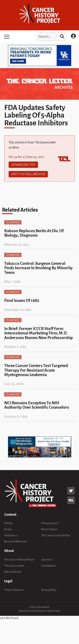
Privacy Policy (49, 590)
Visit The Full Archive (28, 174)
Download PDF (23, 165)
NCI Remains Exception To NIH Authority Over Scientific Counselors (37, 405)
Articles (9, 523)
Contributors (49, 566)
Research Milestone (16, 542)
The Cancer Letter (14, 566)
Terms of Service (14, 590)
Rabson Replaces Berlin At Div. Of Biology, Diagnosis (34, 233)
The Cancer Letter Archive (56, 535)
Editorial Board (13, 572)
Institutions (11, 535)
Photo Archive (49, 529)
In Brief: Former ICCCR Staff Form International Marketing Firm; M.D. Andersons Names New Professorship (39, 333)
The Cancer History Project (19, 560)
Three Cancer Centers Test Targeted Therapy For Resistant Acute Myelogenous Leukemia (36, 370)
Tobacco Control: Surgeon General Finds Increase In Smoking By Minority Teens (38, 268)
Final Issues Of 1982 (22, 300)
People (8, 529)
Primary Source (50, 523)
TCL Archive (13, 222)
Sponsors (47, 560)
